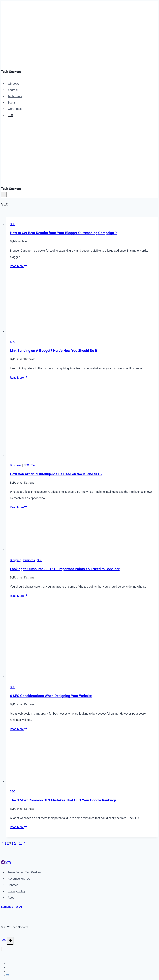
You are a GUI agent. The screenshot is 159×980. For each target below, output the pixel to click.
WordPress (15, 109)
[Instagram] (9, 863)
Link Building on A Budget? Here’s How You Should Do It (54, 351)
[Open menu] (4, 194)
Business (16, 465)
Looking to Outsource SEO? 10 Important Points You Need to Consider (65, 569)
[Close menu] (2, 949)
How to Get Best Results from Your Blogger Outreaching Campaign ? (63, 233)
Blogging (16, 560)
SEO (10, 115)
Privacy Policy (17, 891)
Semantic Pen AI (11, 907)
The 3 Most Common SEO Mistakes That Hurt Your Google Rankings (63, 800)
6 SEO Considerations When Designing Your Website (51, 696)
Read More (19, 266)
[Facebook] (3, 863)
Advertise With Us (19, 879)
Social (12, 103)
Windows (14, 84)
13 (21, 843)
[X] (6, 863)
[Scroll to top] (4, 941)
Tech (34, 465)
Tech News (15, 96)
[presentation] (82, 306)
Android (13, 90)
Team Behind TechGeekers (25, 872)
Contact (13, 885)
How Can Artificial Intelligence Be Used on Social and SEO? (56, 474)
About (12, 898)
